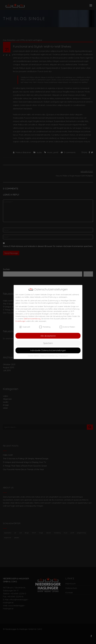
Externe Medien (67, 327)
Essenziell (25, 327)
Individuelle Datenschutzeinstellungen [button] (48, 350)
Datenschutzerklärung (32, 319)
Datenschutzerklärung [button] (49, 356)
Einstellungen (21, 321)
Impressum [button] (64, 356)
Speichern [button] (48, 343)
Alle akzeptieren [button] (48, 336)
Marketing (45, 327)
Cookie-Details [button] (34, 356)
